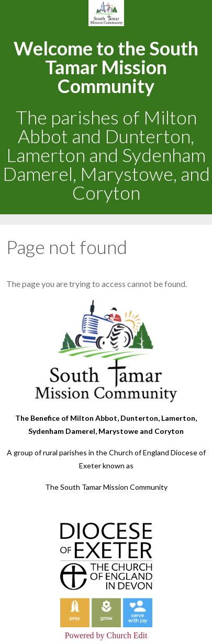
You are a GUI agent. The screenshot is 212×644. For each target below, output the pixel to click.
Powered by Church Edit (106, 635)
